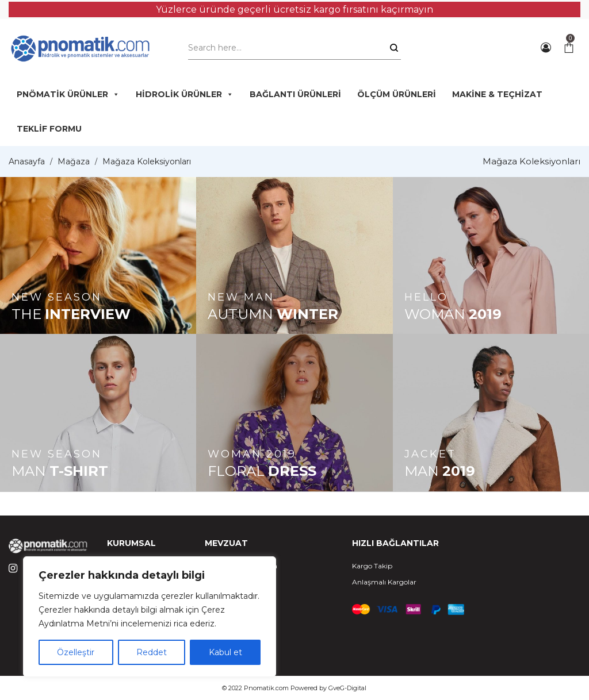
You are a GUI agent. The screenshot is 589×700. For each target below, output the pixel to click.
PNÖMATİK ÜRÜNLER (68, 94)
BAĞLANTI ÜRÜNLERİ (295, 94)
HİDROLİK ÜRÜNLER (185, 94)
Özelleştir (76, 652)
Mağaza (74, 161)
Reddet (152, 652)
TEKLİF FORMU (49, 129)
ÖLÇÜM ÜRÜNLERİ (397, 94)
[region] (150, 617)
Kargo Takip (372, 566)
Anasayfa (27, 161)
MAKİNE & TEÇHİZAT (497, 94)
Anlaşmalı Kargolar (384, 582)
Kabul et (225, 652)
